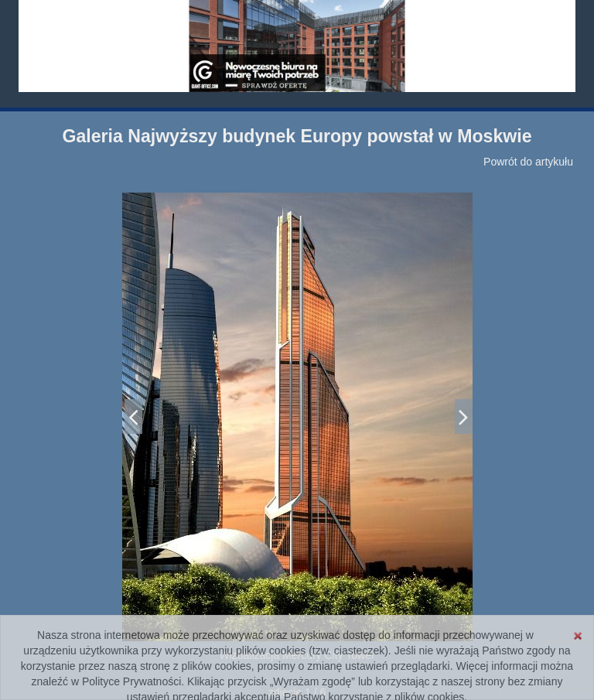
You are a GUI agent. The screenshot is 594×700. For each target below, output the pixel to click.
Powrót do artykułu (528, 162)
